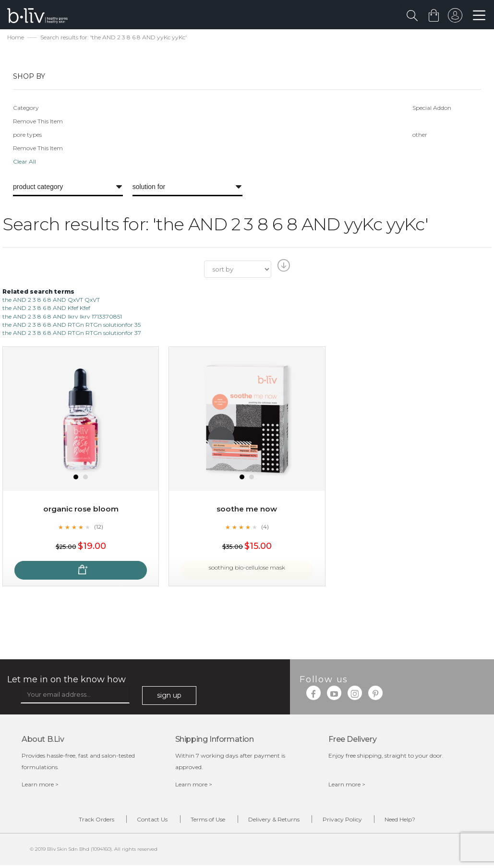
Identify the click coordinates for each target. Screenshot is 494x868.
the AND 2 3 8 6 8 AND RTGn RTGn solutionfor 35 (72, 326)
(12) (99, 528)
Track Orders (78, 821)
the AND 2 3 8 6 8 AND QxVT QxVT (51, 301)
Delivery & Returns (278, 821)
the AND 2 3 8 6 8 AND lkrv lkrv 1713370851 (62, 317)
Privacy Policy (353, 821)
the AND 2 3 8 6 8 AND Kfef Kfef (46, 309)
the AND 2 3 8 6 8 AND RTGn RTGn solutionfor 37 (72, 334)
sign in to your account (454, 18)
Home (16, 39)
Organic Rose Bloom (81, 510)
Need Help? (419, 821)
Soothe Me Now (247, 510)
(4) (265, 528)
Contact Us (142, 821)
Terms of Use (205, 821)
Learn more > (40, 786)
